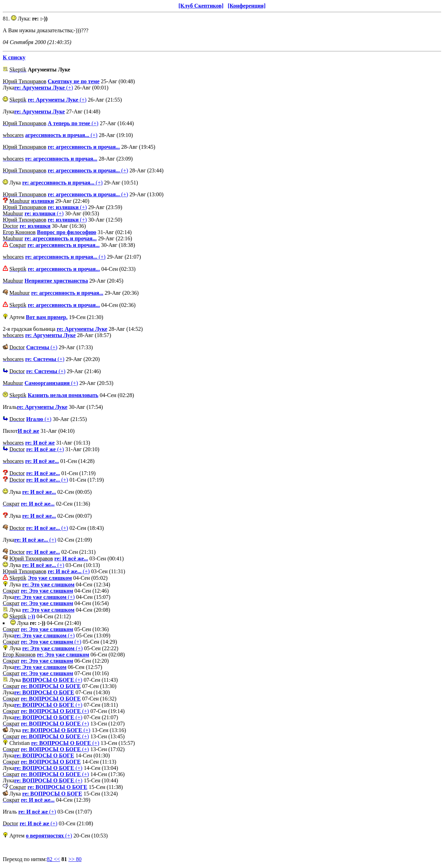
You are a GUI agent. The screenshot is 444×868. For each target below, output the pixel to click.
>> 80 (75, 859)
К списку (14, 57)
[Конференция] (246, 6)
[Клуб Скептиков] (201, 6)
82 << (53, 859)
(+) (44, 88)
